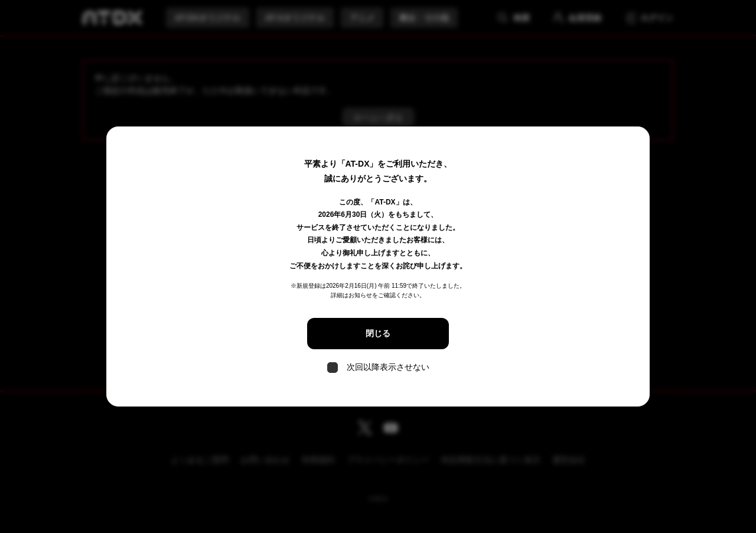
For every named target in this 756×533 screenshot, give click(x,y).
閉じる (378, 333)
